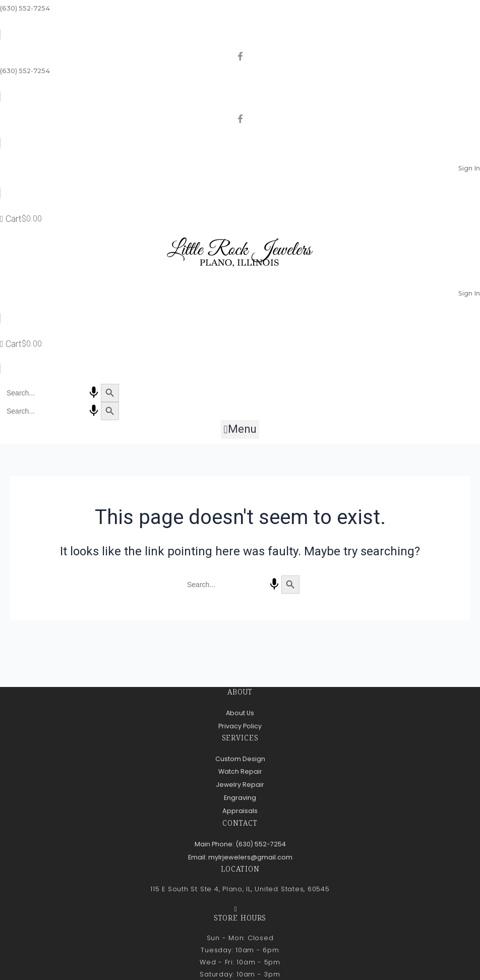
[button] (240, 429)
